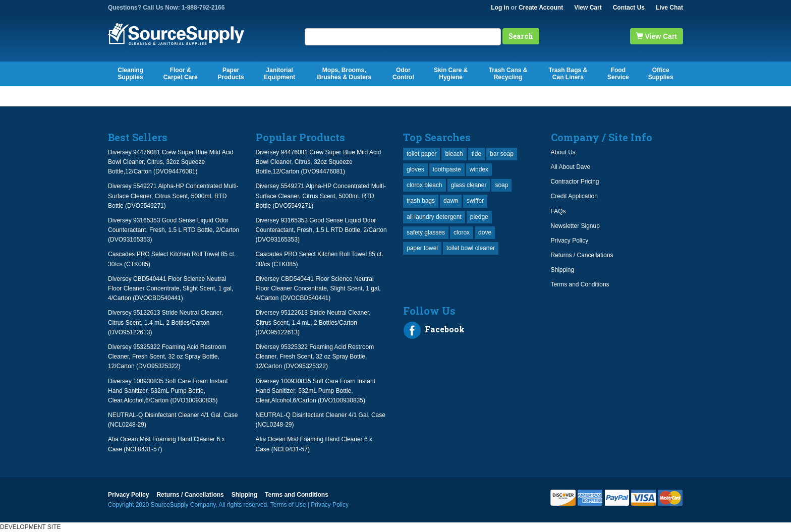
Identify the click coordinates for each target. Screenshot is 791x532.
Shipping (563, 270)
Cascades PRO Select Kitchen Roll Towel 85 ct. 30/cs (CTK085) (172, 259)
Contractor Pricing (575, 182)
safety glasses (426, 232)
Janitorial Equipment (279, 74)
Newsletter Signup (575, 226)
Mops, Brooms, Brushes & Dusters (344, 74)
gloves (415, 169)
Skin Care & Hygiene (451, 74)
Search (521, 36)
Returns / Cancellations (582, 255)
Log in (500, 8)
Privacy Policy (570, 241)
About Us (563, 152)
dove (485, 232)
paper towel (422, 248)
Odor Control (403, 74)
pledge (479, 217)
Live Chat (669, 8)
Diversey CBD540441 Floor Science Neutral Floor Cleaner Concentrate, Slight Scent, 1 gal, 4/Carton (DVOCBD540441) (171, 288)
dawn (451, 201)
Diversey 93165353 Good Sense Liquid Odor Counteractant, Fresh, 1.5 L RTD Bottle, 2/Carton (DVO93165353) (174, 230)
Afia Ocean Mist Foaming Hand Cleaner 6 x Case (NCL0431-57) (166, 444)
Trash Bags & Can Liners (568, 74)
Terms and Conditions (580, 284)
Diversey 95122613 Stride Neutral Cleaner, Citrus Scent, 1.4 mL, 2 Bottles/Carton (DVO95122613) (165, 322)
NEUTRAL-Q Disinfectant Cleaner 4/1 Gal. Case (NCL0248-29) (173, 420)
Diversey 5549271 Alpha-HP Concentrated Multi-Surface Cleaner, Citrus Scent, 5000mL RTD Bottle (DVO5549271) (173, 196)
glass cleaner (469, 185)
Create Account (541, 8)
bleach (454, 154)
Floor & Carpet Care (181, 74)
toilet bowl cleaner (471, 248)
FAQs (558, 211)
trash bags (421, 201)
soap (501, 185)
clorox (462, 232)
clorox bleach (425, 185)
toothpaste (447, 169)
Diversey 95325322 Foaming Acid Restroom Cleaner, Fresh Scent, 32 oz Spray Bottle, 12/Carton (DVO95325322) (167, 357)
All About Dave (571, 167)
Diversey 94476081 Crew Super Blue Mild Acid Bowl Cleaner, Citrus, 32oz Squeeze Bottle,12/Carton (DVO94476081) (171, 162)
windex (479, 169)
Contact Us (629, 8)
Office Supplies (661, 74)
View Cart (588, 8)
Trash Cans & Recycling (508, 74)
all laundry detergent (434, 217)
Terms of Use (288, 505)
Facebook (434, 330)
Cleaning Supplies (130, 74)
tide (476, 154)
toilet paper (421, 154)
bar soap (502, 154)
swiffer (475, 201)
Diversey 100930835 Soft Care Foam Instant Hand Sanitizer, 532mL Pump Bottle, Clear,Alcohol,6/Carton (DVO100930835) (168, 391)
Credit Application (574, 196)
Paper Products (231, 74)
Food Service (618, 74)
